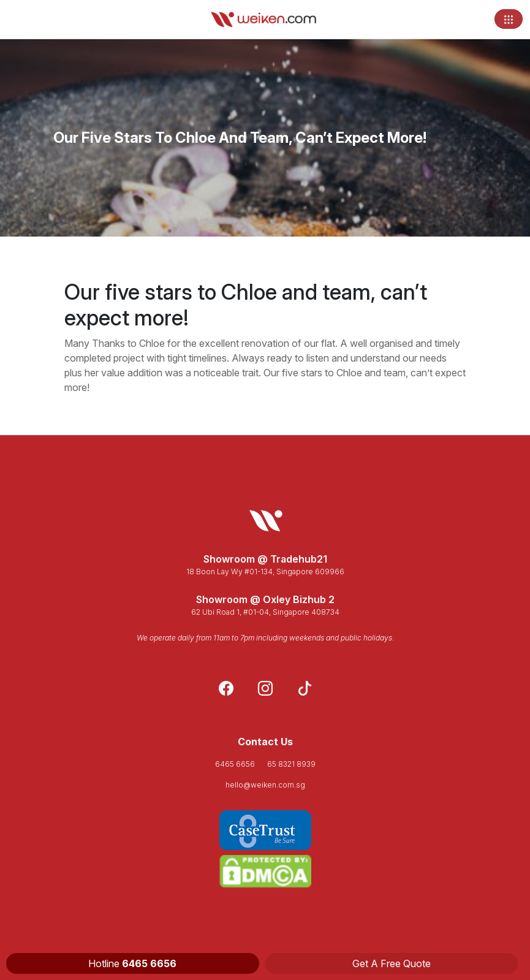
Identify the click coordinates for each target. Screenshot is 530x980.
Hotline (132, 963)
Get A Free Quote (392, 963)
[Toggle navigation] (509, 19)
